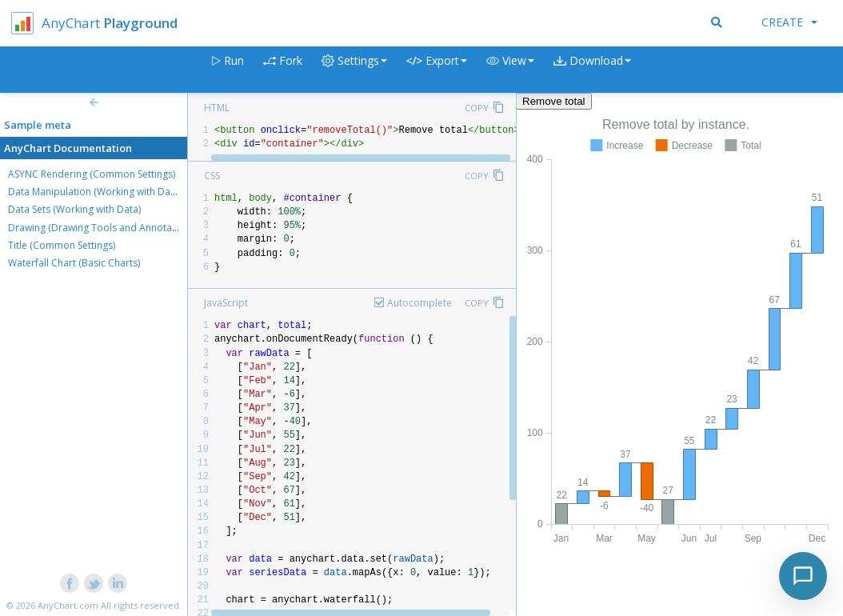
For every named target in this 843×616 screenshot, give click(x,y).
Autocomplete (420, 303)
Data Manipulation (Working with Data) (95, 192)
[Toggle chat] (803, 576)
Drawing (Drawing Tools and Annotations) (102, 228)
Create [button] (789, 22)
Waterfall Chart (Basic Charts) (74, 263)
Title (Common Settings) (62, 245)
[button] (510, 70)
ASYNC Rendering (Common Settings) (92, 174)
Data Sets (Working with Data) (74, 209)
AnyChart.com (68, 605)
